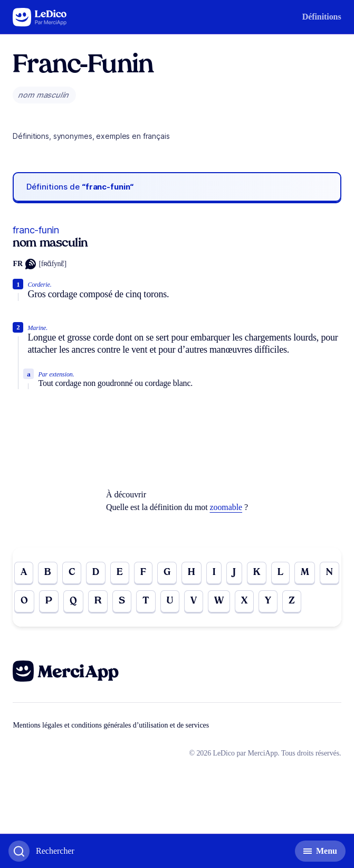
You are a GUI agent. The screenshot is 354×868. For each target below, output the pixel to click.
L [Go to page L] (280, 573)
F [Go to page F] (143, 573)
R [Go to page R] (98, 601)
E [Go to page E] (120, 573)
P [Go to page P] (49, 601)
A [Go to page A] (24, 573)
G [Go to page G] (167, 573)
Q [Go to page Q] (73, 601)
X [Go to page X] (244, 601)
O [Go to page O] (24, 601)
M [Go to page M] (305, 573)
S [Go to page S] (122, 601)
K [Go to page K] (257, 573)
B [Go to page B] (48, 573)
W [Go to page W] (219, 601)
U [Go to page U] (170, 601)
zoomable (226, 507)
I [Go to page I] (214, 573)
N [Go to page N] (329, 573)
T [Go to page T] (146, 601)
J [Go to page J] (234, 573)
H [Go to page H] (192, 573)
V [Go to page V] (194, 601)
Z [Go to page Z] (292, 601)
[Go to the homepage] (40, 17)
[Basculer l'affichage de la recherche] (41, 851)
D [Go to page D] (96, 573)
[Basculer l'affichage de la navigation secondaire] (320, 851)
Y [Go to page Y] (268, 601)
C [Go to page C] (72, 573)
